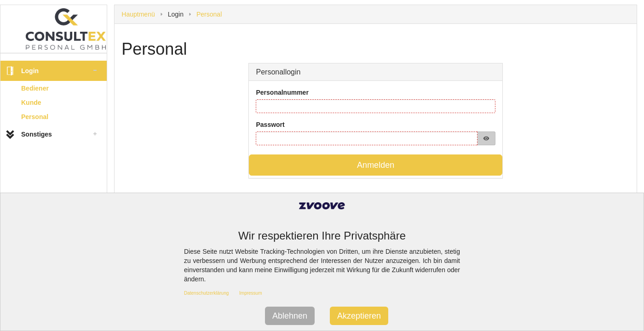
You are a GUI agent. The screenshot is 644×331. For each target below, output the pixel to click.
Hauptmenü (138, 14)
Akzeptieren (359, 316)
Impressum (250, 293)
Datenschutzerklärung (206, 293)
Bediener (35, 88)
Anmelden (376, 165)
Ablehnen (290, 316)
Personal (35, 117)
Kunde (31, 103)
